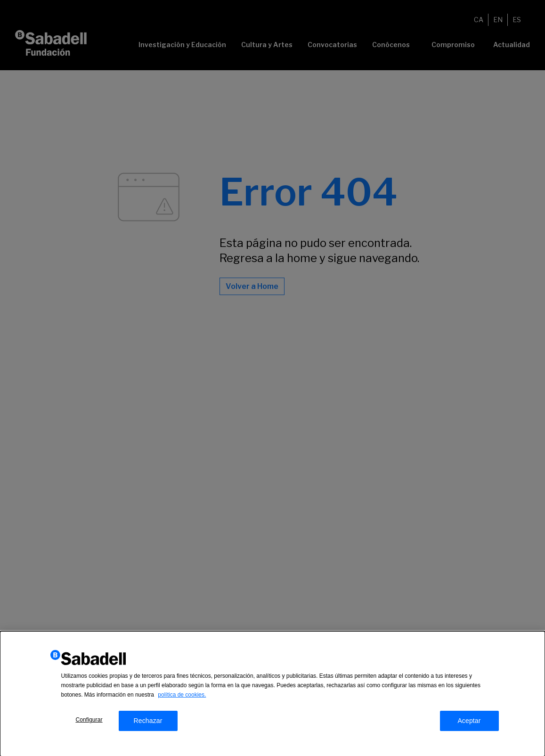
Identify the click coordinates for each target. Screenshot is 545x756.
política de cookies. (182, 697)
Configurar (89, 722)
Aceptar (469, 723)
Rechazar (148, 723)
